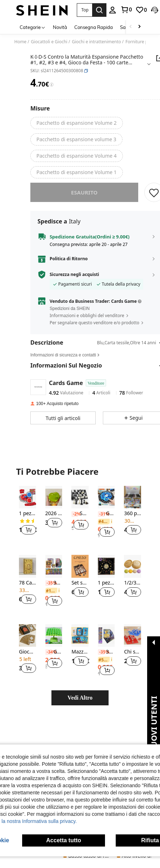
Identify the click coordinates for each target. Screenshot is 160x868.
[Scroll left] (131, 27)
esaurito (84, 197)
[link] (126, 10)
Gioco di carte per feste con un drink (27, 657)
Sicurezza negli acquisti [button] (74, 280)
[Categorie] (33, 27)
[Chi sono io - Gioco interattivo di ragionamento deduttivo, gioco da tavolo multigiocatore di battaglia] (132, 640)
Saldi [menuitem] (125, 27)
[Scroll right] (139, 27)
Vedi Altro (80, 703)
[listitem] (27, 520)
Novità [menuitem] (60, 27)
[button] (84, 10)
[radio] (77, 123)
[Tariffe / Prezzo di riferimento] (52, 85)
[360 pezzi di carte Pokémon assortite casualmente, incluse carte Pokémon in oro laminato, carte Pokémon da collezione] (132, 502)
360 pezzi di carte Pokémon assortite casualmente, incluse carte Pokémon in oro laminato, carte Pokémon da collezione (132, 519)
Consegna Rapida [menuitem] (94, 27)
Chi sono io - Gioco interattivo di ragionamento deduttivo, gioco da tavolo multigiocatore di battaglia (132, 657)
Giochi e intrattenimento (96, 42)
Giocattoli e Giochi (49, 42)
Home (20, 42)
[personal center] (112, 10)
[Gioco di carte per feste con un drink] (27, 640)
